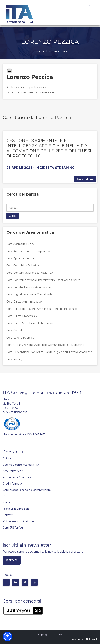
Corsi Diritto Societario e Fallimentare (30, 323)
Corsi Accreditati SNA (20, 244)
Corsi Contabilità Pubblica (23, 266)
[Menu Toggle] (93, 8)
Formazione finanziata (17, 477)
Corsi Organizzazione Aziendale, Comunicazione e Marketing (45, 345)
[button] (8, 636)
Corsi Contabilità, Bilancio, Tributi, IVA (30, 273)
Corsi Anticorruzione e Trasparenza (28, 251)
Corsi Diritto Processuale (22, 316)
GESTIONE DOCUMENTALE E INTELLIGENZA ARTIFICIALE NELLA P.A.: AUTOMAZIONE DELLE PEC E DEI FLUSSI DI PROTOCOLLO (49, 148)
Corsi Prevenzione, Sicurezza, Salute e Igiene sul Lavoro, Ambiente (49, 352)
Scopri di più (85, 179)
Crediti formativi (13, 484)
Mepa (6, 502)
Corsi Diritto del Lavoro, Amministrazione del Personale (42, 309)
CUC (6, 496)
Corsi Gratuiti (15, 330)
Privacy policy (77, 639)
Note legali (92, 639)
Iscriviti (12, 560)
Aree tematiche (13, 471)
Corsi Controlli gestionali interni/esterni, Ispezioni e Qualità (43, 280)
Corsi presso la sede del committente (27, 490)
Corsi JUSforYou (13, 528)
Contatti (8, 515)
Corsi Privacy (15, 359)
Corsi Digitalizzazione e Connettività (30, 294)
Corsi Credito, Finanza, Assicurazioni (29, 287)
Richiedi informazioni (16, 509)
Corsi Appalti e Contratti (22, 258)
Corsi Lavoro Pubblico (20, 338)
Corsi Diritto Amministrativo (24, 302)
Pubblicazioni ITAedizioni (19, 521)
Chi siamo (9, 458)
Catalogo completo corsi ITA (21, 465)
